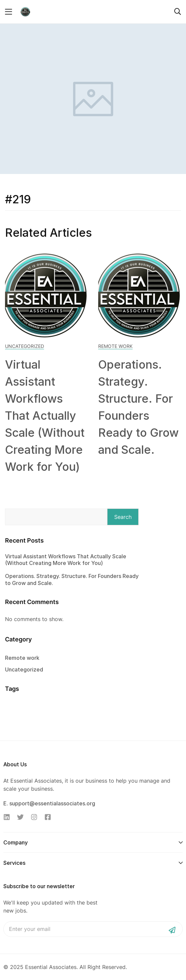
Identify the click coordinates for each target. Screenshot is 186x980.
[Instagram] (34, 817)
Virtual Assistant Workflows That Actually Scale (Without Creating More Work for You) (45, 416)
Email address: (93, 929)
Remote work (115, 346)
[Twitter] (20, 817)
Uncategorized (25, 346)
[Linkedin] (7, 817)
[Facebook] (48, 817)
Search (123, 517)
